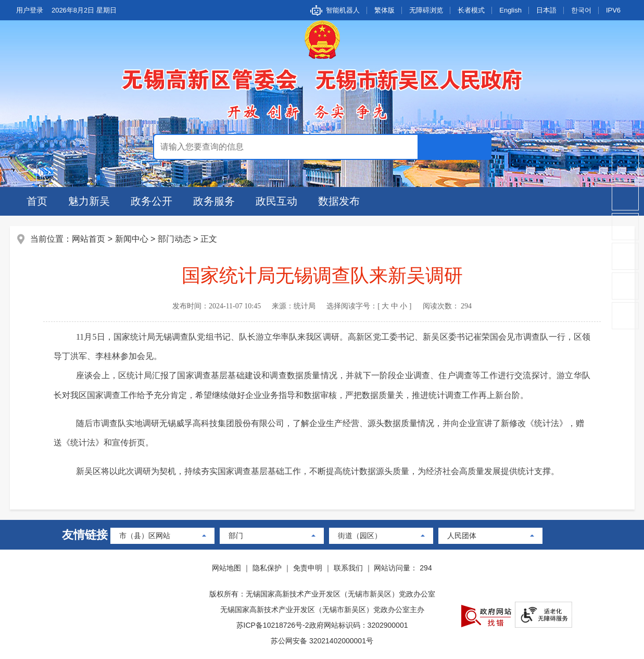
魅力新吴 (89, 201)
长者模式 (471, 10)
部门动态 (174, 239)
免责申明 (308, 568)
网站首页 (89, 239)
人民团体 (462, 536)
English (510, 10)
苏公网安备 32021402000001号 (322, 641)
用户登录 (30, 10)
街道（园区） (360, 536)
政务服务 (214, 201)
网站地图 (226, 568)
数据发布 (339, 201)
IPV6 (613, 10)
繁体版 (384, 10)
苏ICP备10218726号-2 (273, 625)
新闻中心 (132, 239)
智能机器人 (343, 10)
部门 (236, 536)
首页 (37, 201)
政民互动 (276, 201)
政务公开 (151, 201)
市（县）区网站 (145, 536)
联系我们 (348, 568)
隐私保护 (267, 568)
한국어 (581, 10)
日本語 (546, 10)
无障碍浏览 (426, 10)
